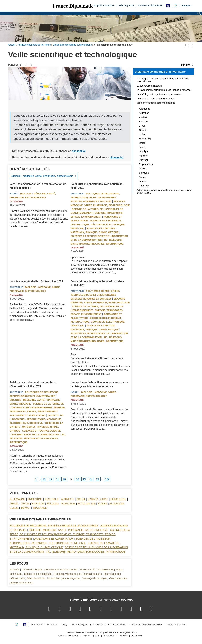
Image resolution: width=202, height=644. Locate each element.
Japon (25, 504)
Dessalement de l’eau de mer (61, 570)
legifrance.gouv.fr (91, 636)
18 (77, 479)
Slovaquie (117, 504)
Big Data (15, 570)
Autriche (68, 499)
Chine (104, 499)
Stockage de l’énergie (94, 578)
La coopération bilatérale (149, 86)
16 (64, 479)
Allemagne (18, 499)
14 (51, 479)
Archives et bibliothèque (150, 5)
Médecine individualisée (38, 574)
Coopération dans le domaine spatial (155, 99)
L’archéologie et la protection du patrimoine (159, 94)
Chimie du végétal (32, 570)
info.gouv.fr (109, 636)
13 (44, 479)
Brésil (81, 499)
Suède (14, 508)
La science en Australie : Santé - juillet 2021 (36, 281)
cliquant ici (79, 151)
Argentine (35, 499)
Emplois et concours (104, 5)
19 (84, 479)
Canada (93, 499)
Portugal (68, 504)
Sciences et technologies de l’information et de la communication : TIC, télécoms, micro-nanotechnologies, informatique (99, 240)
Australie (77, 194)
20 (91, 479)
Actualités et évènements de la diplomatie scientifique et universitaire (164, 191)
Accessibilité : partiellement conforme (110, 625)
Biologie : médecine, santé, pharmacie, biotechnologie (42, 176)
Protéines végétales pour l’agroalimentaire (78, 574)
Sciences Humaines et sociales (91, 201)
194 (107, 479)
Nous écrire (53, 625)
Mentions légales (80, 625)
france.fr (123, 636)
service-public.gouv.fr (68, 636)
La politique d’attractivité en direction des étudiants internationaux (163, 80)
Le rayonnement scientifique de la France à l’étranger (164, 90)
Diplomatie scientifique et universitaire (160, 72)
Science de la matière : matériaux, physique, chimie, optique (36, 427)
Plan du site (37, 625)
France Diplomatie (73, 6)
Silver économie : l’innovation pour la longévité (53, 578)
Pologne (53, 504)
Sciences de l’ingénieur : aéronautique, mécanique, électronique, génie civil (98, 225)
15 (58, 479)
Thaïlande (40, 508)
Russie (103, 504)
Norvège (38, 504)
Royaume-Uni (87, 504)
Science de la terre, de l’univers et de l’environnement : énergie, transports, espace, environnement (97, 213)
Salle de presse (126, 5)
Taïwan (25, 508)
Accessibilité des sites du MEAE (147, 625)
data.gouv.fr (137, 636)
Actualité (16, 201)
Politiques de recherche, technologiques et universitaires (54, 526)
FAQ (65, 625)
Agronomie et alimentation (28, 415)
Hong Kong (118, 499)
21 (98, 479)
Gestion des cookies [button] (176, 625)
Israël (14, 194)
